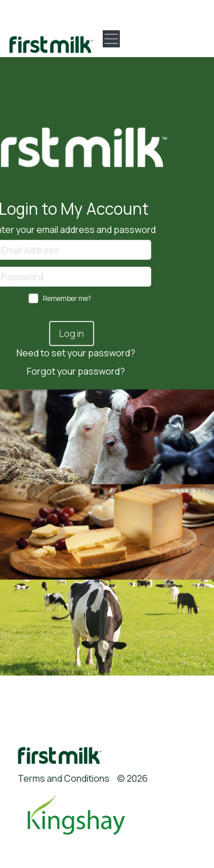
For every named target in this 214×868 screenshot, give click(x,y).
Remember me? (67, 298)
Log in (72, 333)
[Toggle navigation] (111, 39)
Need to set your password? (76, 353)
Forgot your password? (76, 371)
